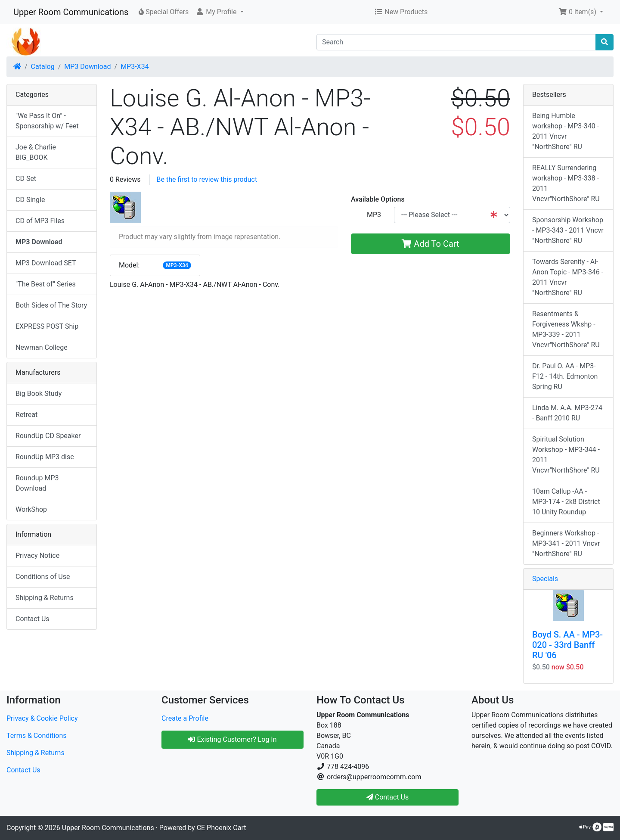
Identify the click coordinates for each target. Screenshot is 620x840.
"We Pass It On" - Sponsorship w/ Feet (47, 121)
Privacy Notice (37, 555)
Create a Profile (185, 718)
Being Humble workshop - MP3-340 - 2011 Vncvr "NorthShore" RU (566, 131)
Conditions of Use (43, 577)
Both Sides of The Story (51, 305)
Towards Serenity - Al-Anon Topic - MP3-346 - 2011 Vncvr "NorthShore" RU (568, 277)
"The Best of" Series (46, 284)
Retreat (26, 415)
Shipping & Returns (45, 598)
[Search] (456, 42)
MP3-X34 (135, 67)
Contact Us (33, 619)
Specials (545, 579)
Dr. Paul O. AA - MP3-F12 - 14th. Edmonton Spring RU (565, 376)
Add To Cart (430, 244)
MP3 (374, 215)
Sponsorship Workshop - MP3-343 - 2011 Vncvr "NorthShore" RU (568, 230)
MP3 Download (87, 67)
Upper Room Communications (71, 12)
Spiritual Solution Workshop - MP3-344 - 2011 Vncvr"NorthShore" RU (566, 455)
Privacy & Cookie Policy (42, 718)
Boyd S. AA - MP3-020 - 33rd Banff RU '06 (567, 645)
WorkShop (31, 509)
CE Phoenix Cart (222, 828)
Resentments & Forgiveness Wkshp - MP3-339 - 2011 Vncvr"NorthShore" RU (566, 329)
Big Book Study (39, 394)
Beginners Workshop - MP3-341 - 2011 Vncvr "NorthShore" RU (566, 543)
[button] (219, 12)
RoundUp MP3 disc (45, 457)
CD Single (30, 200)
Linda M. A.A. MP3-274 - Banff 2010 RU (567, 413)
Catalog (43, 67)
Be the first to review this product (207, 179)
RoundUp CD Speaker (48, 436)
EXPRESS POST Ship (47, 326)
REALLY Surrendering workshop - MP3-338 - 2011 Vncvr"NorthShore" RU (566, 183)
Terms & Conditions (37, 736)
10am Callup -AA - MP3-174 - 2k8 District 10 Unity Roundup (566, 502)
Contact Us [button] (388, 797)
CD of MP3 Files (40, 221)
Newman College (42, 347)
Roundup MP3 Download (37, 483)
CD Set (26, 179)
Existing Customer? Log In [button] (232, 739)
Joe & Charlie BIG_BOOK (36, 152)
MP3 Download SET (46, 263)
